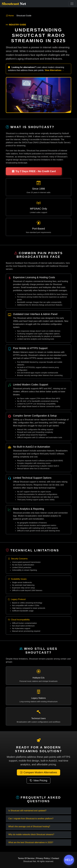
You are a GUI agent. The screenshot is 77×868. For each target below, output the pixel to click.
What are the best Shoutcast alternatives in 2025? (31, 842)
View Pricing (38, 780)
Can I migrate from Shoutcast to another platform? (31, 819)
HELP (69, 860)
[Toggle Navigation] (72, 4)
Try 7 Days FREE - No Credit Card (34, 171)
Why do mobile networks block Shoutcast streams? (31, 834)
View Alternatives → (54, 70)
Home (10, 16)
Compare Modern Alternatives (39, 772)
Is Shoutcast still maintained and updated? (27, 811)
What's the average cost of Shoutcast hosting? (29, 827)
